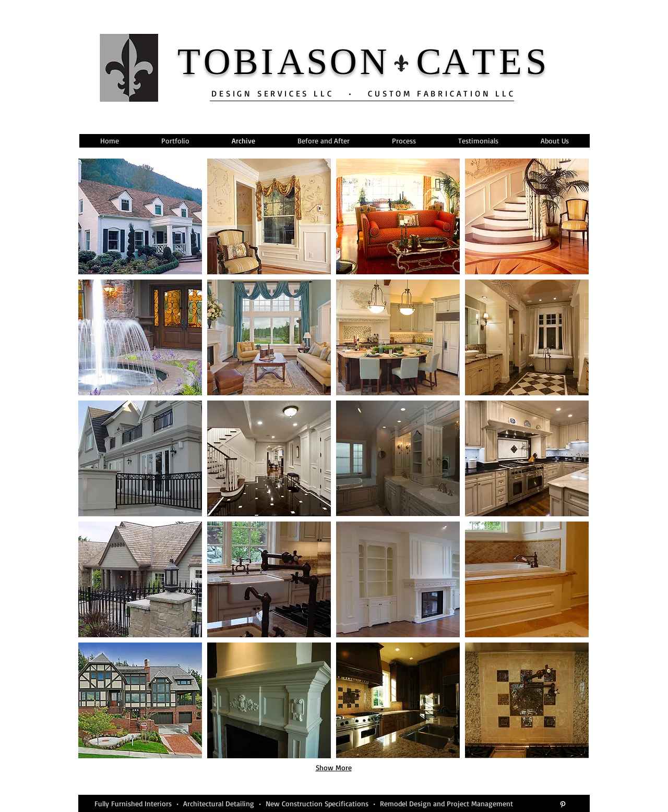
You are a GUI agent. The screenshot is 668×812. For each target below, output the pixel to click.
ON (360, 62)
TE (499, 62)
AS (303, 62)
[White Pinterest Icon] (563, 804)
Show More (334, 767)
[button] (140, 216)
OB (232, 62)
